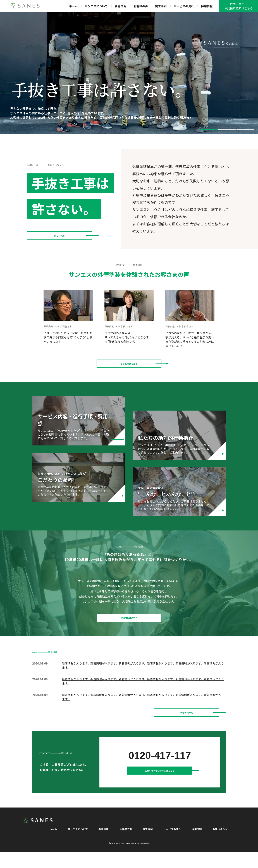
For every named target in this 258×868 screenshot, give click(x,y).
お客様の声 (141, 6)
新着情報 (121, 6)
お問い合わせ (220, 845)
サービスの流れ (184, 6)
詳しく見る (59, 237)
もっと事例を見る (129, 366)
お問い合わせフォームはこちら (160, 785)
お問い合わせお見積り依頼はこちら (238, 6)
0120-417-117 (160, 768)
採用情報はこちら (129, 624)
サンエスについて (96, 6)
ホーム (73, 6)
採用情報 (207, 6)
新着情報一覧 (187, 723)
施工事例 (161, 6)
